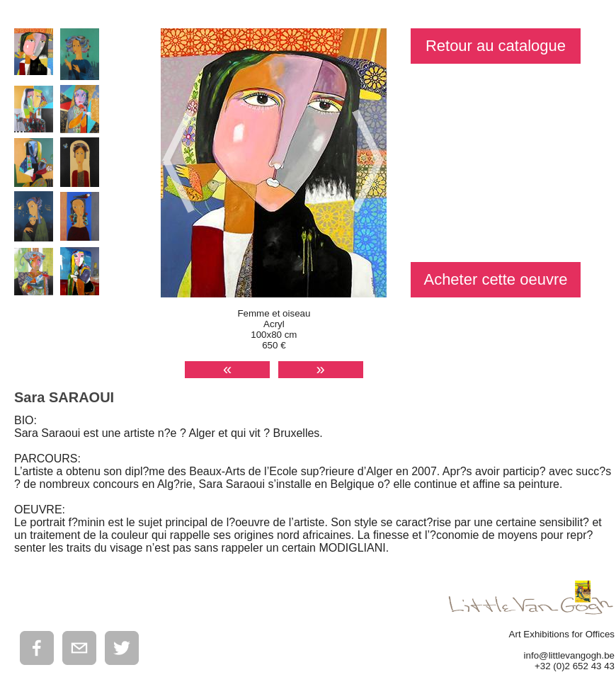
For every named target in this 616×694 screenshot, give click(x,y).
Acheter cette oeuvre (495, 279)
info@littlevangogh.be (569, 655)
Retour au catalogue (496, 46)
